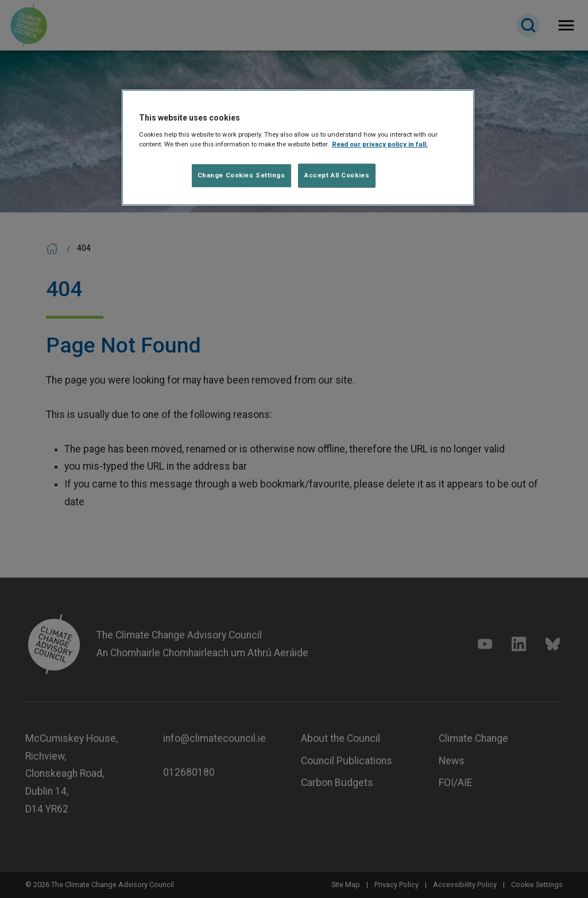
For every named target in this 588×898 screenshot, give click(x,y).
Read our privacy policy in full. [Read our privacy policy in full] (380, 144)
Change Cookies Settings (241, 175)
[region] (298, 148)
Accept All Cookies (337, 175)
